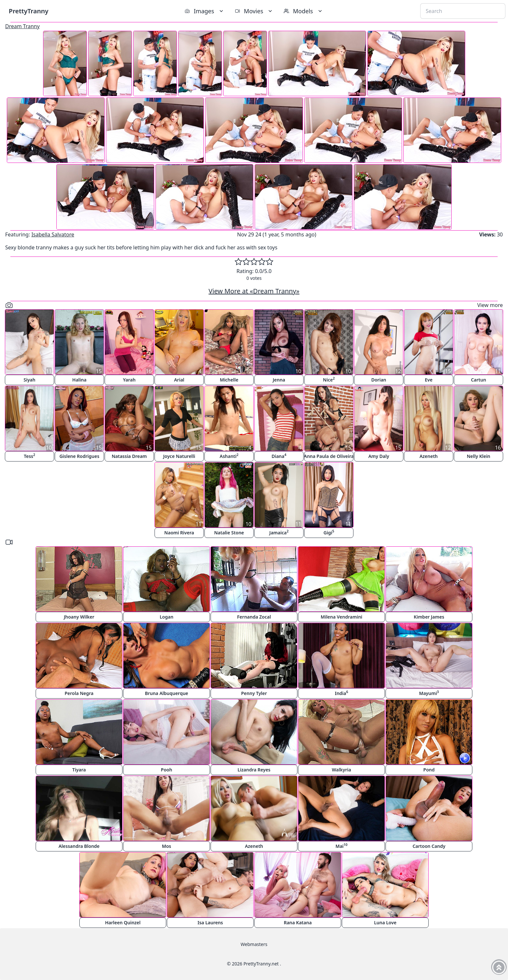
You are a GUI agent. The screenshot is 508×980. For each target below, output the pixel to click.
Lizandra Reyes (254, 770)
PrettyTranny (29, 11)
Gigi (329, 532)
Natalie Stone (229, 533)
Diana (279, 456)
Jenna (279, 380)
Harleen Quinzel (123, 923)
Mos (167, 846)
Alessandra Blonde (79, 846)
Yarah (129, 380)
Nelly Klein (479, 456)
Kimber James (429, 617)
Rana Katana (298, 923)
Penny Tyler (254, 693)
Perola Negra (79, 693)
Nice (329, 379)
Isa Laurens (210, 923)
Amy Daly (379, 456)
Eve (429, 380)
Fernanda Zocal (254, 617)
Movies (254, 11)
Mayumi (429, 693)
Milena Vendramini (342, 617)
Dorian (379, 380)
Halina (79, 380)
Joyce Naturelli (179, 456)
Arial (179, 380)
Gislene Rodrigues (79, 456)
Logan (167, 617)
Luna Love (385, 923)
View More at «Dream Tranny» (254, 291)
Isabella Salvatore (53, 234)
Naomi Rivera (179, 533)
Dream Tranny (22, 26)
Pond (429, 770)
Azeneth (429, 456)
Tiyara (79, 770)
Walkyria (341, 770)
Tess (30, 456)
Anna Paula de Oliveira (329, 456)
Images (205, 11)
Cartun (479, 380)
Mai (341, 846)
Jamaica (279, 532)
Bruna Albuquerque (167, 693)
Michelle (229, 380)
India (341, 693)
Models (304, 11)
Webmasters (254, 944)
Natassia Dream (129, 456)
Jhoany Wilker (79, 617)
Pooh (167, 770)
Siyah (29, 380)
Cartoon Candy (429, 846)
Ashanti (229, 456)
